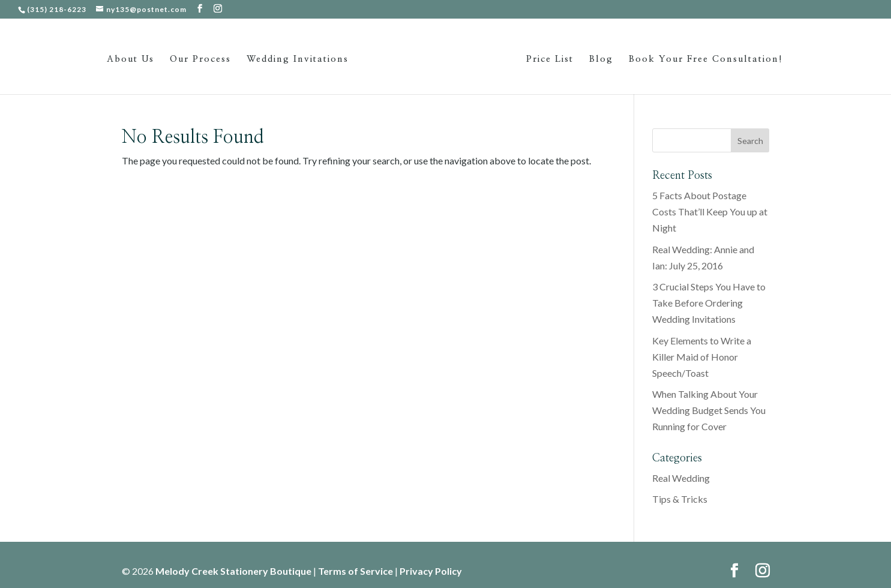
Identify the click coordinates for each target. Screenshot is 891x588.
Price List (550, 59)
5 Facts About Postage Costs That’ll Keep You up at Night (710, 211)
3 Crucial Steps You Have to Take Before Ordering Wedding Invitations (709, 303)
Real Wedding (681, 478)
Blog (601, 59)
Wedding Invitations (298, 59)
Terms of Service (355, 571)
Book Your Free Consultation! (706, 59)
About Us (130, 59)
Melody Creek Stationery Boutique (233, 571)
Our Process (200, 59)
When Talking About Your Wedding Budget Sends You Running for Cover (709, 410)
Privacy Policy (431, 571)
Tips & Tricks (680, 499)
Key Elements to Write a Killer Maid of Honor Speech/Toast (702, 357)
